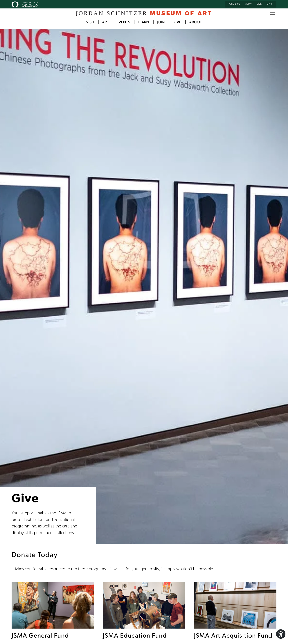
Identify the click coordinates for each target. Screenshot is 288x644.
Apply (248, 4)
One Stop (235, 4)
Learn (143, 22)
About (196, 22)
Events (123, 22)
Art (106, 22)
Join (161, 22)
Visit (259, 4)
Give (269, 4)
